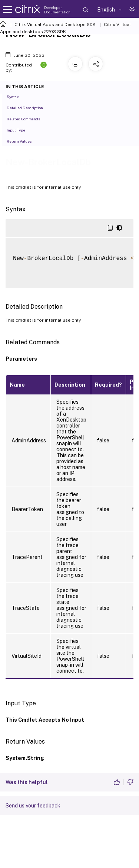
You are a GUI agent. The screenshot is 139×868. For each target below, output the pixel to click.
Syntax (17, 96)
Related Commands (27, 118)
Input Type (20, 130)
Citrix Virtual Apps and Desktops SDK (55, 25)
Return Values (23, 141)
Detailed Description (29, 107)
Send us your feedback (33, 806)
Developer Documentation (57, 10)
